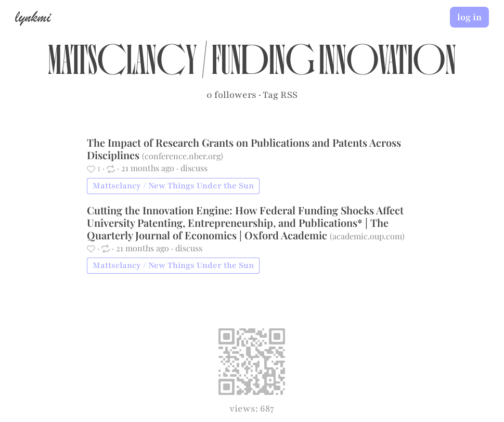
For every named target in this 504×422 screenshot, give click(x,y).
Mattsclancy (122, 66)
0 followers (231, 95)
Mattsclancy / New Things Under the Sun (173, 186)
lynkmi (33, 17)
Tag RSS (280, 95)
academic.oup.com (367, 236)
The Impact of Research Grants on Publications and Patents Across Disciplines (244, 149)
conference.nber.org (183, 156)
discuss (194, 168)
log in (469, 17)
